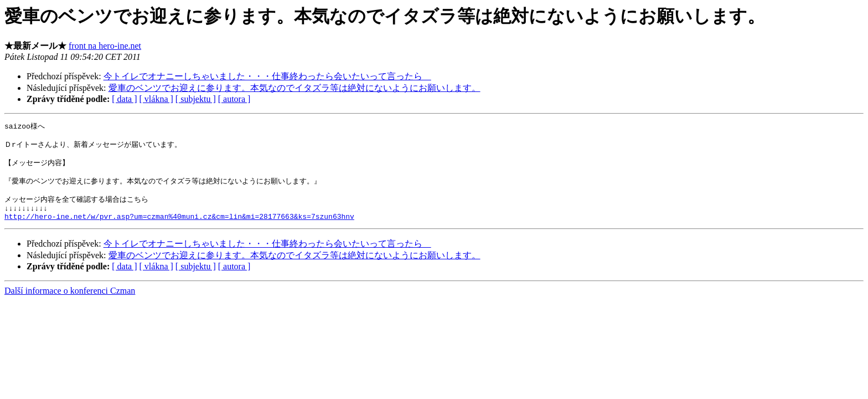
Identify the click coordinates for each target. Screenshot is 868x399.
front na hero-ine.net (105, 46)
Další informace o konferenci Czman (70, 303)
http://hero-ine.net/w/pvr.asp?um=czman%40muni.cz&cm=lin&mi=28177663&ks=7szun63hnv (179, 229)
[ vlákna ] (156, 99)
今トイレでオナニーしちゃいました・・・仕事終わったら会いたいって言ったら (267, 76)
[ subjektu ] (196, 99)
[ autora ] (234, 99)
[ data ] (124, 99)
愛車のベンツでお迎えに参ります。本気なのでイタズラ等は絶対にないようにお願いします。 (294, 88)
